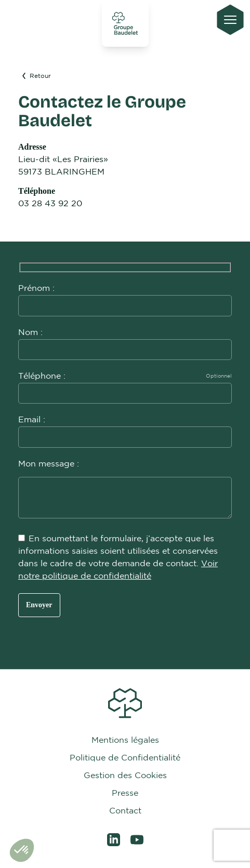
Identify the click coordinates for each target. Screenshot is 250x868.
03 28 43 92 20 (50, 204)
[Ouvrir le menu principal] (230, 20)
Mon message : (125, 490)
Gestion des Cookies (125, 776)
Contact (125, 811)
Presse (125, 793)
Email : (125, 428)
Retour (36, 76)
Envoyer (39, 605)
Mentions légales (125, 740)
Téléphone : (125, 385)
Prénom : (125, 297)
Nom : (125, 341)
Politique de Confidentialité (125, 758)
